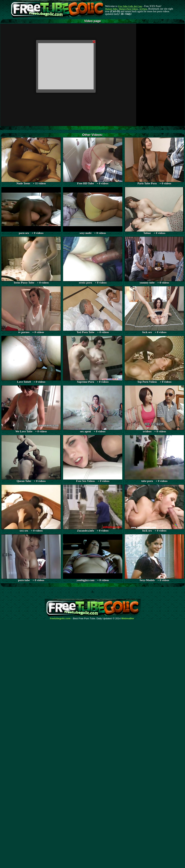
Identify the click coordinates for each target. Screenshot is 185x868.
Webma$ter (128, 619)
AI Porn (143, 9)
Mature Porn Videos (128, 9)
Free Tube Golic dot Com (130, 6)
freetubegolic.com (60, 619)
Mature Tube (111, 9)
